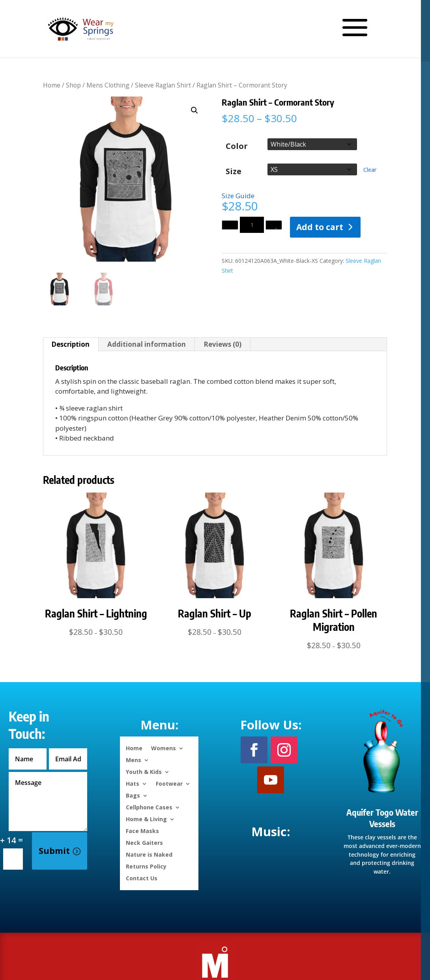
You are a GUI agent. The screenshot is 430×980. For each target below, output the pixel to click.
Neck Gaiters (144, 842)
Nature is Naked (149, 854)
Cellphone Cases (149, 807)
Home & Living (146, 819)
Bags (133, 795)
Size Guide (238, 196)
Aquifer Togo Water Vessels (382, 818)
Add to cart (320, 227)
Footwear (169, 783)
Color (237, 146)
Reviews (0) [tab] (222, 344)
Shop (73, 85)
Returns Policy (146, 866)
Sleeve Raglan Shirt (163, 85)
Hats (133, 783)
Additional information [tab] (147, 344)
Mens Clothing (108, 85)
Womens (164, 748)
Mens (134, 760)
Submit (54, 851)
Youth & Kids (144, 771)
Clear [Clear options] (370, 170)
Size (234, 172)
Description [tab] (70, 344)
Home (52, 85)
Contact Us (142, 878)
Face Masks (142, 830)
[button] (194, 110)
